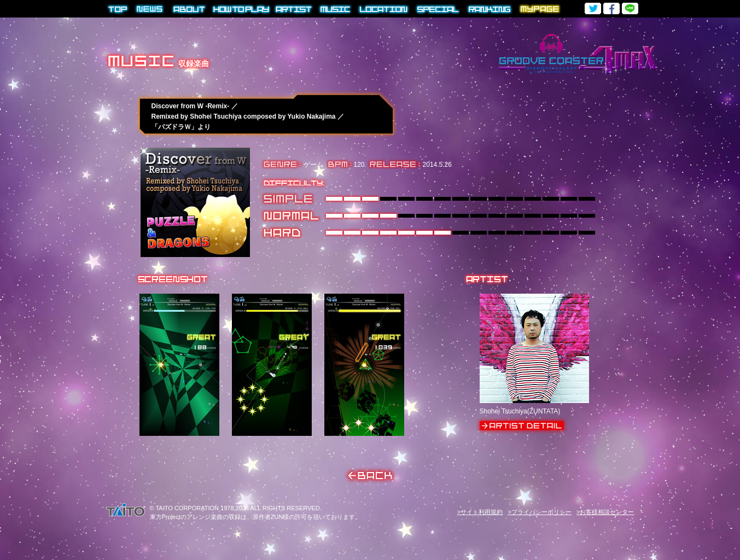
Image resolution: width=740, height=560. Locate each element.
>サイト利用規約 (480, 512)
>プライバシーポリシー (539, 512)
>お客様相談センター (605, 512)
